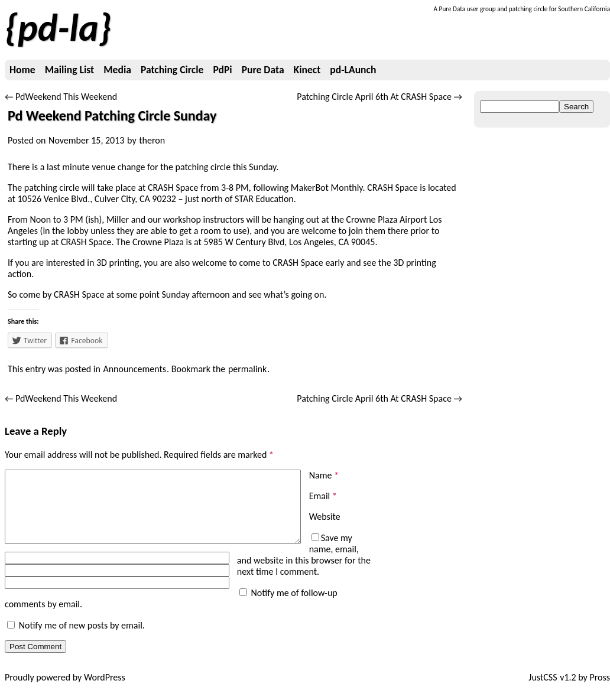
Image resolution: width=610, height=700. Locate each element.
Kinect (307, 70)
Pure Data (263, 70)
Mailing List (69, 70)
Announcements (134, 369)
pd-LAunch (353, 70)
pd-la (58, 28)
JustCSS (543, 688)
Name (324, 475)
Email (323, 496)
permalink (247, 369)
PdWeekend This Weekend (61, 97)
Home (22, 70)
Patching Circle (172, 70)
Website (325, 517)
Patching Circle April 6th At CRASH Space (379, 97)
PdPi (222, 70)
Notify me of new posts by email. (82, 636)
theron (152, 140)
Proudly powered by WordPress (65, 688)
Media (117, 70)
